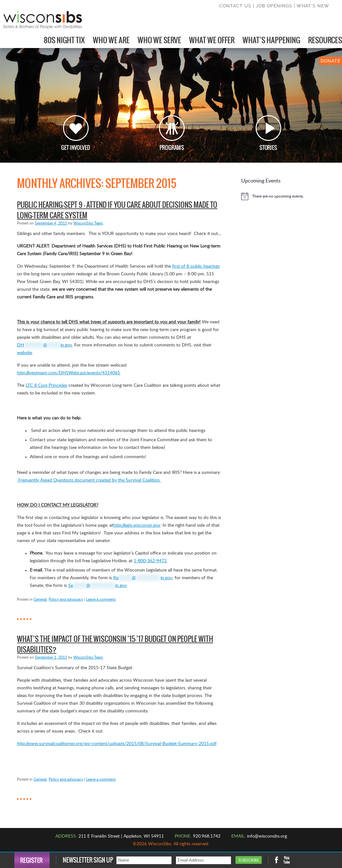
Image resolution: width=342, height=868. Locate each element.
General (40, 599)
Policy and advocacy (66, 599)
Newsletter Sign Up (88, 860)
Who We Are (111, 40)
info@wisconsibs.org (267, 836)
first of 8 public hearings (196, 266)
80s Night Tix (64, 40)
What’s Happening (271, 40)
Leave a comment (101, 599)
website (24, 353)
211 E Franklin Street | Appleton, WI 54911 (121, 836)
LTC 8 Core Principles (46, 385)
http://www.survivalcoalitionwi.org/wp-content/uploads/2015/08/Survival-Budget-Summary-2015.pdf (117, 744)
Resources (325, 40)
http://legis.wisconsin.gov (137, 525)
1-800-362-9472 (150, 561)
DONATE (330, 61)
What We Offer (212, 40)
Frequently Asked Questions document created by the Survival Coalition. (89, 480)
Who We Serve (159, 40)
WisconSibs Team (88, 223)
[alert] (275, 196)
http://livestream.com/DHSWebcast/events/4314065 (68, 373)
